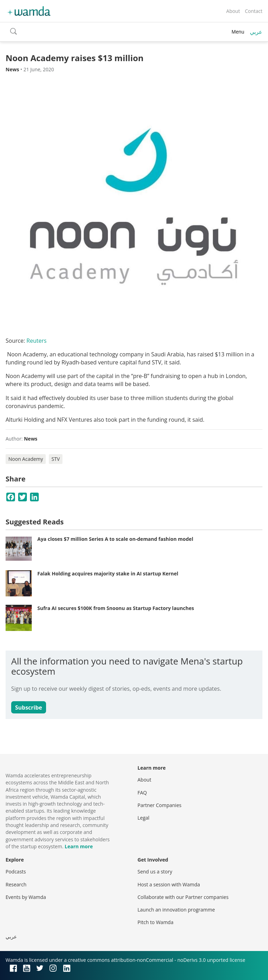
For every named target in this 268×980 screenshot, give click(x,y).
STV (56, 459)
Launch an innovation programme (176, 910)
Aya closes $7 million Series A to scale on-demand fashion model (115, 539)
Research (16, 884)
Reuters (37, 341)
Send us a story (155, 872)
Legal (143, 818)
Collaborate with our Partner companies (183, 897)
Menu (238, 32)
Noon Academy (26, 459)
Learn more (79, 846)
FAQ (142, 793)
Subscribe (28, 707)
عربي (256, 32)
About (233, 11)
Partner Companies (159, 805)
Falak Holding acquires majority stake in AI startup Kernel (108, 574)
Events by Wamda (26, 897)
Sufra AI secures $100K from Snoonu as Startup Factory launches (116, 608)
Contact (254, 11)
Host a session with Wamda (169, 884)
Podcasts (16, 872)
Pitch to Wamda (155, 922)
